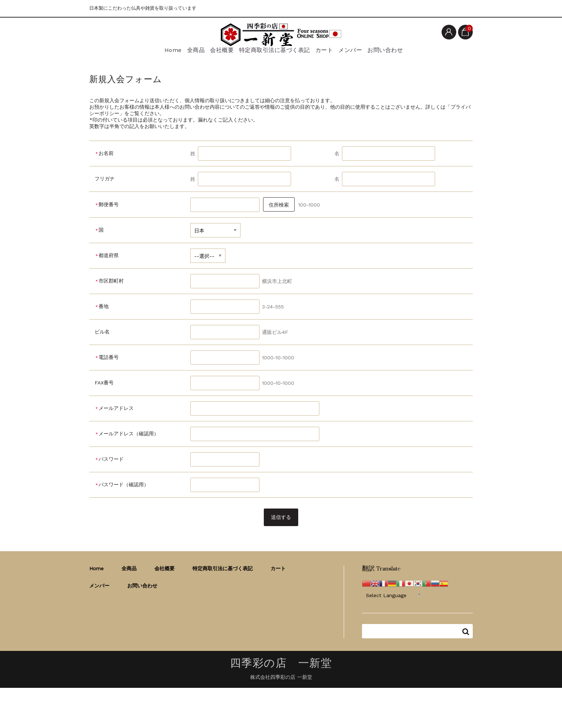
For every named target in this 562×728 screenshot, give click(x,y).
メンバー (356, 53)
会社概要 (219, 53)
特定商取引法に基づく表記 (273, 53)
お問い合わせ (395, 53)
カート (325, 53)
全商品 (187, 53)
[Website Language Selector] (393, 600)
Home (159, 53)
